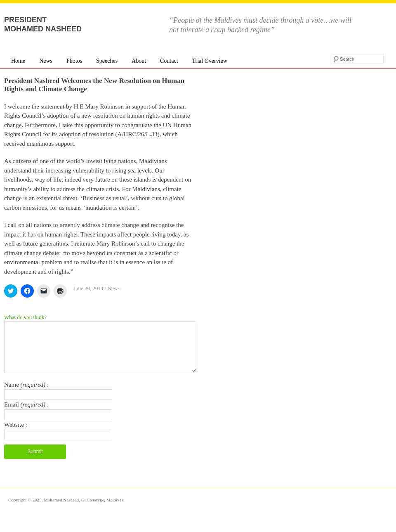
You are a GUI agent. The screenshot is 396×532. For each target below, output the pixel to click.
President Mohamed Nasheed (43, 24)
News (46, 61)
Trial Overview (209, 61)
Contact (169, 61)
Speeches (107, 61)
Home (18, 61)
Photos (74, 61)
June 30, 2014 (88, 288)
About (139, 61)
